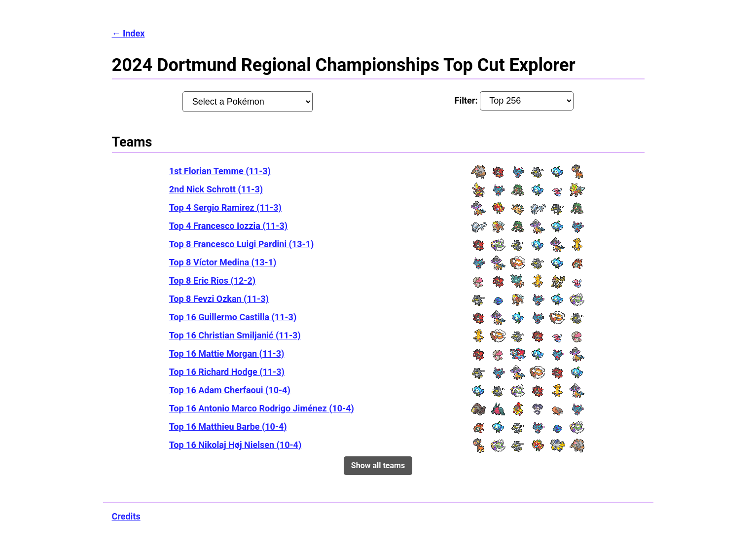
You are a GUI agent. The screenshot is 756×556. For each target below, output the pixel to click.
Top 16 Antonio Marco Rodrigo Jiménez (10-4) (262, 408)
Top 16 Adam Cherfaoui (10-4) (230, 390)
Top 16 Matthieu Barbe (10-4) (228, 426)
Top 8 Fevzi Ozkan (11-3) (219, 299)
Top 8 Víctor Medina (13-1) (223, 262)
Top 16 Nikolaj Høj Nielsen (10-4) (235, 445)
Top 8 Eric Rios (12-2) (212, 280)
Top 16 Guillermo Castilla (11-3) (233, 317)
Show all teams (378, 465)
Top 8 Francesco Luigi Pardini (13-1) (242, 244)
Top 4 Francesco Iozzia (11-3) (228, 226)
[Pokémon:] (248, 102)
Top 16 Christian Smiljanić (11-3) (235, 335)
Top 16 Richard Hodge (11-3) (227, 372)
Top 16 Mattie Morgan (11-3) (227, 353)
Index (134, 33)
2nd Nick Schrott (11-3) (216, 189)
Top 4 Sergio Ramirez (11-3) (225, 207)
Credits (126, 516)
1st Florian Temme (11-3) (220, 171)
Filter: (514, 101)
